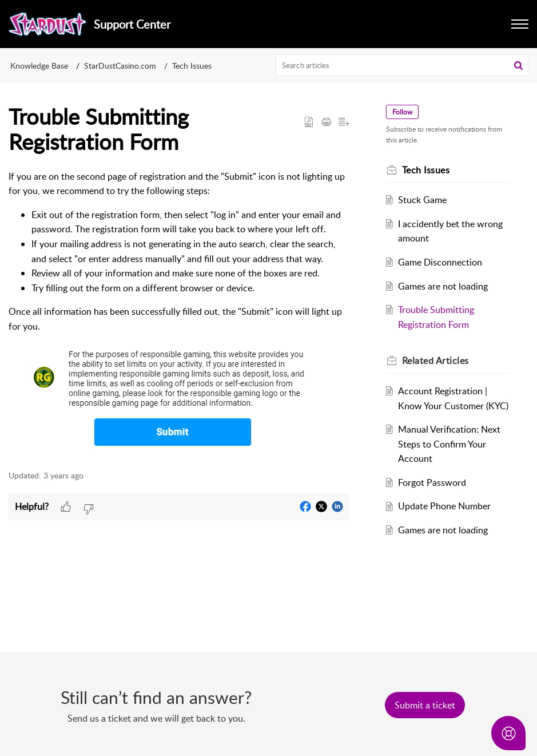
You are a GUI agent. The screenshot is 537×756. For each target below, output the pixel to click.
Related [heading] (435, 361)
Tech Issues (192, 66)
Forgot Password (432, 482)
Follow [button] (402, 112)
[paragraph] (179, 314)
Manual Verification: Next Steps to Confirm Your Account (449, 444)
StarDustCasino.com (120, 66)
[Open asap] (508, 733)
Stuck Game (422, 200)
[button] (518, 65)
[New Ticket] (425, 705)
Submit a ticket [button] (425, 705)
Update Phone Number (444, 506)
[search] (402, 65)
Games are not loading (443, 286)
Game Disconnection (440, 262)
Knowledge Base (39, 66)
